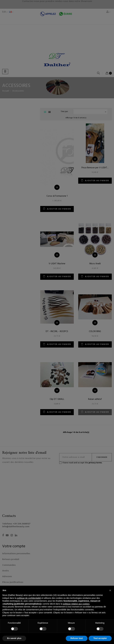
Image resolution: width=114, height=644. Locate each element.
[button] (110, 590)
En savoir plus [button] (14, 638)
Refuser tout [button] (77, 638)
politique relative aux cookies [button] (76, 604)
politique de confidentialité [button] (29, 598)
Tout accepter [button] (100, 638)
